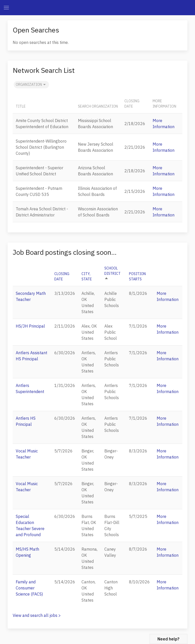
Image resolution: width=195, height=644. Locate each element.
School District (112, 274)
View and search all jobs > (37, 615)
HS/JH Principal (30, 326)
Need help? (168, 639)
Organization (31, 85)
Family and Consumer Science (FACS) (29, 588)
